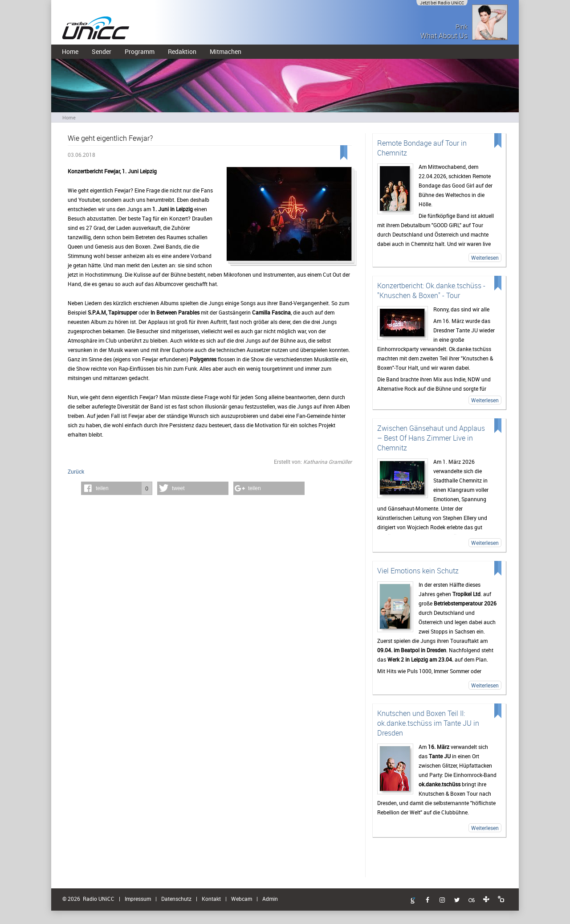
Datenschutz (176, 899)
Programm (140, 51)
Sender (102, 51)
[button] (117, 488)
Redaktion (182, 51)
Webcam (242, 899)
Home (70, 51)
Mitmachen (226, 51)
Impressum (138, 899)
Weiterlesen (485, 258)
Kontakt (211, 899)
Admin (270, 899)
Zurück (76, 471)
